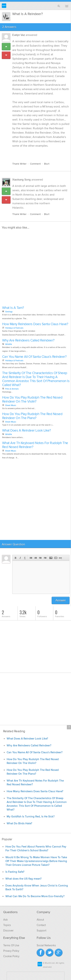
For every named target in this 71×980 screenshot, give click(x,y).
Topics (7, 925)
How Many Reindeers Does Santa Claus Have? (35, 324)
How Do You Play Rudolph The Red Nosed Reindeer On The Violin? (32, 400)
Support (41, 931)
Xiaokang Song (21, 180)
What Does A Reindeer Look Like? (27, 431)
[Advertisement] (35, 269)
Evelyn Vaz (19, 35)
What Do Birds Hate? (19, 823)
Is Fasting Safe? (15, 872)
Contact (41, 925)
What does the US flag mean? (23, 879)
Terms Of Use (11, 945)
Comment (35, 164)
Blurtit (4, 6)
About (40, 920)
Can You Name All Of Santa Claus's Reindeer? (34, 357)
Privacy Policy (11, 951)
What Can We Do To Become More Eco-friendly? (35, 896)
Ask (6, 920)
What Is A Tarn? (13, 308)
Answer (61, 600)
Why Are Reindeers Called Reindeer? (28, 340)
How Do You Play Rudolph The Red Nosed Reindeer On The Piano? (32, 416)
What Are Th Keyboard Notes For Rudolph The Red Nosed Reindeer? (35, 445)
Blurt (47, 164)
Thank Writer (19, 164)
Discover (8, 931)
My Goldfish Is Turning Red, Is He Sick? (31, 817)
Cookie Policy (11, 956)
